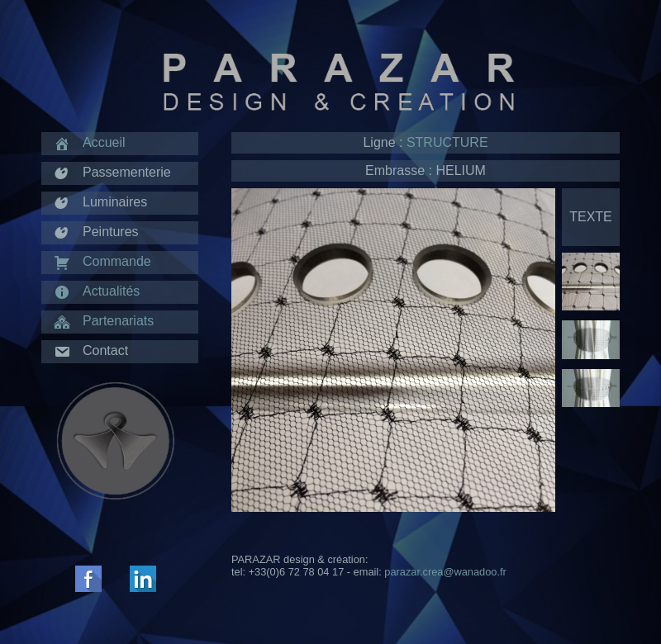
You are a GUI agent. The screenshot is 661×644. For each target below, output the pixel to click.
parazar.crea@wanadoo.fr (445, 572)
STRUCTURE (447, 142)
